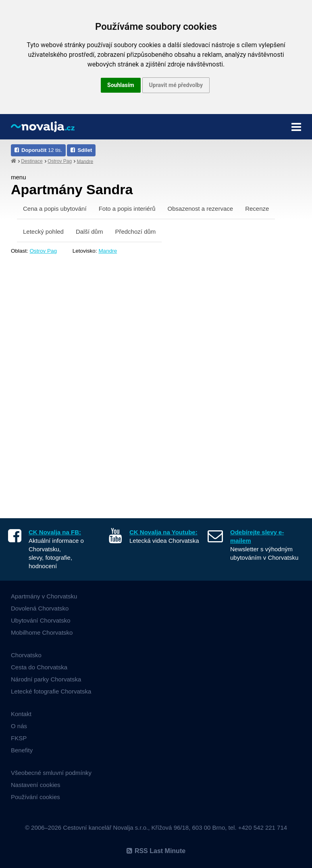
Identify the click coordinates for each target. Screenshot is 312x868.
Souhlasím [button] (121, 85)
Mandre (85, 161)
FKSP (19, 738)
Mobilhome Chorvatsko (42, 632)
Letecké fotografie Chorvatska (51, 691)
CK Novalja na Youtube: (163, 532)
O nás (19, 726)
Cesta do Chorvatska (39, 667)
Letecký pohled (43, 232)
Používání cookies (35, 797)
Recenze (257, 209)
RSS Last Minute (156, 851)
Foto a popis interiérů (127, 209)
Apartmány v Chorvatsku (44, 596)
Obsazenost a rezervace (201, 209)
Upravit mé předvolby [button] (176, 85)
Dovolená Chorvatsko (40, 608)
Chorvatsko (26, 655)
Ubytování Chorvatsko (41, 620)
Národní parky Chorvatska (46, 679)
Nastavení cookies (36, 785)
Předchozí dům (135, 232)
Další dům (89, 232)
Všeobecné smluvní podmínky (51, 773)
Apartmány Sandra (72, 189)
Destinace (32, 161)
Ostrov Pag (60, 161)
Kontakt (21, 714)
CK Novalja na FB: (55, 532)
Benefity (22, 750)
